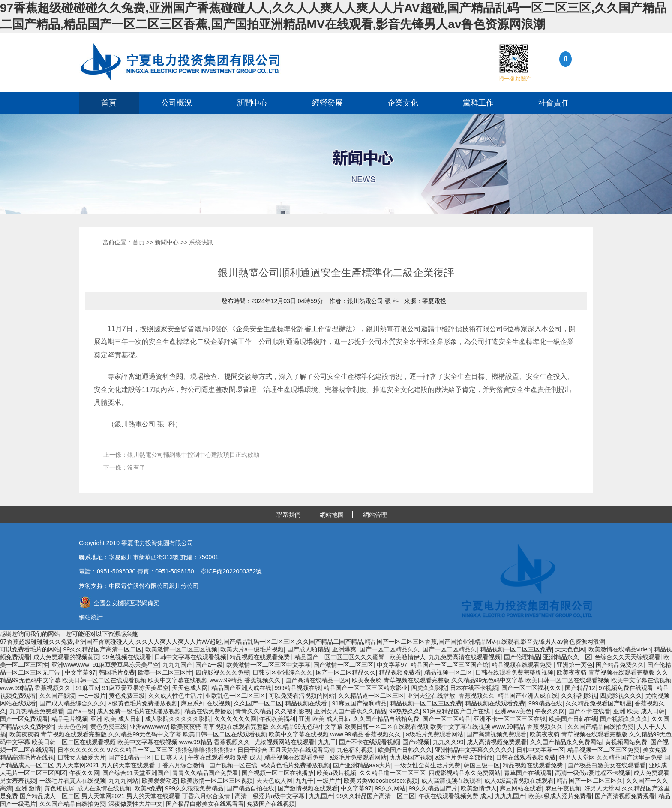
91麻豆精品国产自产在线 (457, 711)
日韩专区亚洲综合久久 (282, 672)
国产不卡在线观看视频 (369, 742)
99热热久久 (405, 711)
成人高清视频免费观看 (497, 742)
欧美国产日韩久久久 (405, 750)
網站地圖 (332, 515)
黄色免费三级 (127, 696)
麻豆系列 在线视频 (206, 703)
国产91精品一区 (130, 757)
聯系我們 (288, 515)
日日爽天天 (169, 757)
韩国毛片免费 (117, 672)
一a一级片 (92, 696)
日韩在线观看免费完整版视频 (514, 672)
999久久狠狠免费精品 (194, 788)
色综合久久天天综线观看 (627, 657)
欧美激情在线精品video (619, 649)
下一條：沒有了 (124, 467)
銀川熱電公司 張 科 (373, 301)
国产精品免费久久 (620, 665)
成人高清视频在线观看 (451, 781)
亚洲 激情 (28, 788)
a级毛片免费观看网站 (435, 734)
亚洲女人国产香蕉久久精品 (350, 711)
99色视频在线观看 (127, 657)
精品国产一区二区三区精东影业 (366, 688)
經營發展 (327, 103)
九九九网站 (123, 781)
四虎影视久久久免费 (222, 672)
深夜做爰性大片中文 (135, 804)
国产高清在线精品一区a (317, 680)
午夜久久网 (550, 711)
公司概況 (177, 103)
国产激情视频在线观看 (308, 788)
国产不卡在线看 (589, 711)
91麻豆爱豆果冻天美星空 (126, 665)
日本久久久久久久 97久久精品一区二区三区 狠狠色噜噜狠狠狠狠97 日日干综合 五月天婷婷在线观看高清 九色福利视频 (216, 750)
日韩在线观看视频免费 (526, 757)
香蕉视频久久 (477, 696)
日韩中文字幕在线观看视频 (190, 657)
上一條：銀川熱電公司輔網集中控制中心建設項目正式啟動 (181, 455)
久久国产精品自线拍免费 (386, 719)
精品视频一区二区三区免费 (516, 649)
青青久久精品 (253, 711)
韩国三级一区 (482, 765)
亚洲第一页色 (575, 665)
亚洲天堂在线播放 (431, 696)
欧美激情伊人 (408, 657)
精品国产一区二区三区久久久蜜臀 (340, 657)
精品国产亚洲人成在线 (241, 688)
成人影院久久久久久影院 (178, 719)
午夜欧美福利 (277, 719)
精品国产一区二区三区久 (590, 781)
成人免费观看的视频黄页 (66, 657)
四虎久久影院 (429, 688)
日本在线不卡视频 (474, 688)
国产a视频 (416, 742)
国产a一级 (209, 665)
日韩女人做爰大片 (81, 757)
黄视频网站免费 (626, 742)
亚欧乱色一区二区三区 (235, 696)
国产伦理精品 (522, 657)
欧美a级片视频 (336, 773)
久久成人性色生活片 (175, 696)
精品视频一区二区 (448, 672)
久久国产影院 (57, 696)
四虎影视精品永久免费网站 (465, 773)
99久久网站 (390, 788)
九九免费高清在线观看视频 (465, 657)
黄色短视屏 (59, 788)
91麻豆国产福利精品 (360, 703)
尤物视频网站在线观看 (285, 742)
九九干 (327, 742)
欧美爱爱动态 (160, 781)
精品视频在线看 (307, 703)
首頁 (109, 103)
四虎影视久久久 (621, 696)
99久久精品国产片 (433, 788)
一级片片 (329, 781)
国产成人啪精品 (308, 649)
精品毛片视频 (69, 719)
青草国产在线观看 (528, 773)
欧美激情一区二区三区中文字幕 (268, 665)
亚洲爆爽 (344, 649)
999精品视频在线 (298, 688)
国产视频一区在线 (233, 765)
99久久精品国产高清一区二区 (103, 649)
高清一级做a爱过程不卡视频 (593, 773)
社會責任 (554, 103)
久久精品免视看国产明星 (599, 703)
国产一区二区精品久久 (390, 649)
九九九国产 (177, 665)
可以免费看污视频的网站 (302, 696)
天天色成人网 (190, 688)
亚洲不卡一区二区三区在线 (510, 719)
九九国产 (321, 796)
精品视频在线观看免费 (261, 657)
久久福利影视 (579, 696)
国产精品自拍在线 (250, 788)
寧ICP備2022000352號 (231, 571)
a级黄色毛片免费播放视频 (143, 703)
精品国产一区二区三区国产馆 (450, 665)
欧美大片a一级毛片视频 (252, 649)
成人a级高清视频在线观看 (519, 781)
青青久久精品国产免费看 (205, 773)
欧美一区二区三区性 (165, 672)
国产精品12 (580, 688)
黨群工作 (478, 103)
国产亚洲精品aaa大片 (362, 765)
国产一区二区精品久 (450, 649)
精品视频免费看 (400, 672)
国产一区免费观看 (24, 719)
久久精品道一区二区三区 (371, 696)
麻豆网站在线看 (521, 788)
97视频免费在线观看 (626, 688)
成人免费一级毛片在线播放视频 (139, 711)
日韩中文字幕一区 (540, 750)
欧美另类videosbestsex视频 (381, 781)
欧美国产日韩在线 (573, 719)
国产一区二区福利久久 (531, 688)
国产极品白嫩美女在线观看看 (606, 765)
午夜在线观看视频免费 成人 (225, 757)
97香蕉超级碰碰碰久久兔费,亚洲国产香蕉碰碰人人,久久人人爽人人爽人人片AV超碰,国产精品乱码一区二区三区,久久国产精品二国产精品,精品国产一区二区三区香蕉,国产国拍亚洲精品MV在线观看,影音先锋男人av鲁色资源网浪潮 (303, 642)
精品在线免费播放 (208, 711)
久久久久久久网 (235, 719)
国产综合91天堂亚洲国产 (136, 773)
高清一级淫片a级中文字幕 (270, 796)
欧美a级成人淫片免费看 (560, 796)
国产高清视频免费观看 (496, 734)
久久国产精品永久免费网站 (566, 742)
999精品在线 (545, 703)
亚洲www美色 (513, 711)
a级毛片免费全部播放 (464, 757)
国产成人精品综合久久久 (72, 703)
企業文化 (403, 103)
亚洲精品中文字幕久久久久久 (474, 750)
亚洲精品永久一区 (567, 657)
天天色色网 (570, 649)
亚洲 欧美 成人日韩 (639, 711)
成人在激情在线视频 (104, 788)
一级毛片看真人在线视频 (72, 781)
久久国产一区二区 (258, 703)
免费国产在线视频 (271, 804)
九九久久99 (448, 742)
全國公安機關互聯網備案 (119, 603)
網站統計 (91, 617)
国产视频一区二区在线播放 (278, 773)
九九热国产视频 (411, 757)
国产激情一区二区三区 (343, 665)
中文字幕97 (392, 665)
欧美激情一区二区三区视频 (181, 649)
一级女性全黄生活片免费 (427, 765)
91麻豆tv (87, 688)
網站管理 (375, 515)
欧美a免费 (148, 788)
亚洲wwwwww (70, 665)
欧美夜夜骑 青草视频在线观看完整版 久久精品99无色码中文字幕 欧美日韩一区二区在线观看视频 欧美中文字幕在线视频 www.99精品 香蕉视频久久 (368, 727)
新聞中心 (252, 103)
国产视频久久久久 (624, 719)
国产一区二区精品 (447, 719)
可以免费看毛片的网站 (30, 649)
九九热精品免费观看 (36, 711)
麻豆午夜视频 (563, 788)
